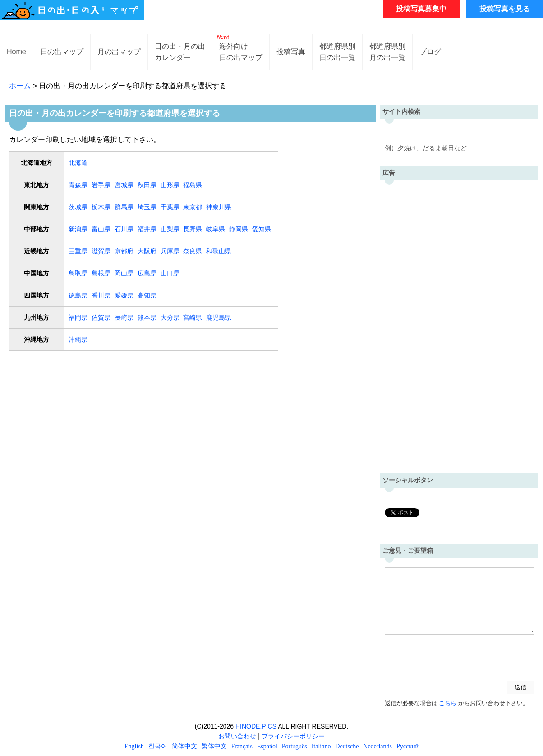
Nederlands (377, 746)
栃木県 (101, 207)
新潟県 (78, 229)
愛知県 (262, 229)
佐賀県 (101, 317)
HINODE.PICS (256, 726)
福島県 (193, 185)
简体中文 (184, 746)
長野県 (193, 229)
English (134, 746)
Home (16, 52)
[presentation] (453, 659)
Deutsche (347, 746)
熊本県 (147, 317)
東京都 (193, 207)
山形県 (170, 185)
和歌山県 (219, 251)
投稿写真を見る (505, 9)
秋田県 (147, 185)
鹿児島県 (219, 317)
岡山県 (124, 273)
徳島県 (78, 295)
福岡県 (78, 317)
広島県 (147, 273)
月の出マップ (119, 52)
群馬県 (124, 207)
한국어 (158, 746)
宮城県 (124, 185)
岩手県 (101, 185)
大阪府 (147, 251)
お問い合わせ (237, 736)
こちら (448, 703)
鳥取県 (78, 273)
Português (295, 746)
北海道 (78, 163)
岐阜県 (216, 229)
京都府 (124, 251)
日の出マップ (62, 52)
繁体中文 (214, 746)
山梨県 (170, 229)
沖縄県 (78, 339)
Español (267, 746)
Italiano (321, 746)
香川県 (101, 295)
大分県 (170, 317)
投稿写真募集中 (421, 9)
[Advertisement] (459, 325)
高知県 (147, 295)
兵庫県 (170, 251)
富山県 (101, 229)
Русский (407, 746)
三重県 (78, 251)
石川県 (124, 229)
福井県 (147, 229)
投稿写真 (291, 52)
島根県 (101, 273)
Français (242, 746)
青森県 (78, 185)
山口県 (170, 273)
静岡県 (239, 229)
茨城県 (78, 207)
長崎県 (124, 317)
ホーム (20, 86)
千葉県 (170, 207)
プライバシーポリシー (293, 736)
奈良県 (193, 251)
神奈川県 (219, 207)
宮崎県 (193, 317)
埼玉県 (147, 207)
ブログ (430, 52)
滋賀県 (101, 251)
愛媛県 (124, 295)
